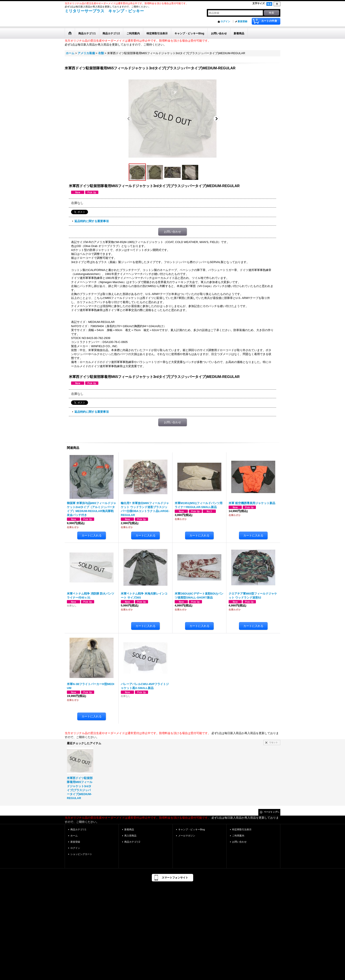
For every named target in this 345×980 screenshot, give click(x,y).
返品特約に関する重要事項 (92, 221)
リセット (273, 742)
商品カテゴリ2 (132, 842)
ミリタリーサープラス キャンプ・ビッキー (104, 11)
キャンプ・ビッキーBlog (192, 829)
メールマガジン (187, 836)
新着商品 (129, 829)
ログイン (225, 21)
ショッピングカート (81, 854)
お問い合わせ (172, 232)
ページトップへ (272, 812)
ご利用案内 (238, 836)
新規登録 (242, 21)
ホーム (74, 836)
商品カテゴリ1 (78, 829)
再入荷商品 (130, 836)
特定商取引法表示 (242, 829)
